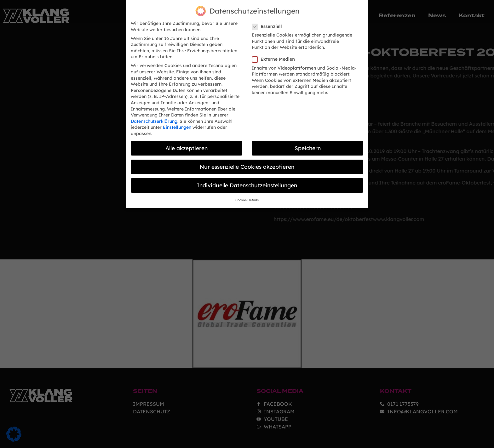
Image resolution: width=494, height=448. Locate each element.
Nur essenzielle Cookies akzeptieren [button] (247, 161)
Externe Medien (275, 53)
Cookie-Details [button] (247, 194)
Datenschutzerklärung (154, 115)
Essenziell (269, 21)
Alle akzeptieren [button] (187, 142)
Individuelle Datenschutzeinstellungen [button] (247, 179)
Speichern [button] (308, 142)
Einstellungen (177, 121)
